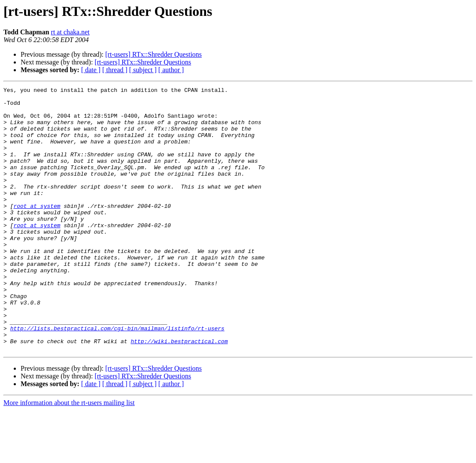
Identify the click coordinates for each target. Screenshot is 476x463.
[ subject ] (143, 70)
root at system (37, 230)
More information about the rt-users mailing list (69, 455)
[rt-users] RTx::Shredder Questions (153, 54)
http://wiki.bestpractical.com (179, 393)
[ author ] (171, 70)
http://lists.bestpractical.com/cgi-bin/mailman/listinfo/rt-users (117, 377)
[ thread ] (115, 70)
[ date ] (91, 70)
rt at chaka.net (70, 32)
